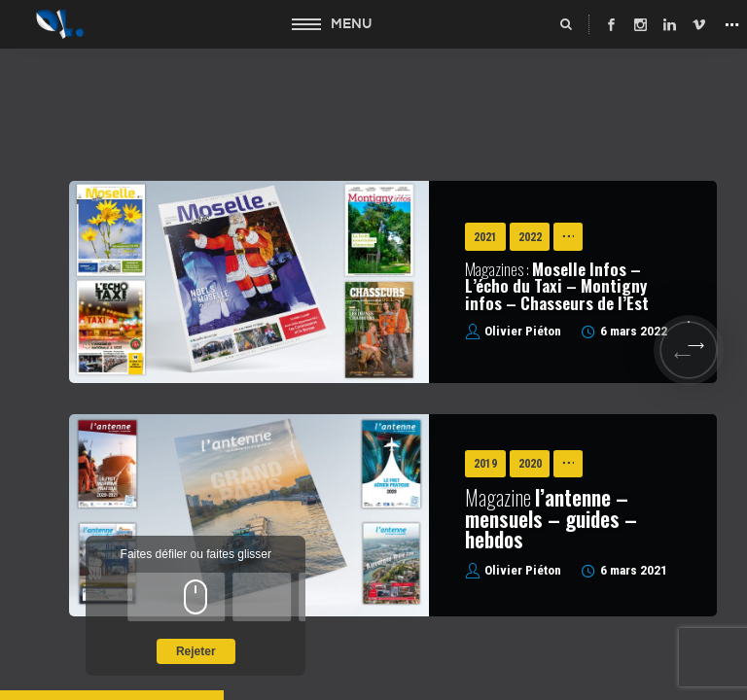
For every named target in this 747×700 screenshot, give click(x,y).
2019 (485, 464)
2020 (530, 464)
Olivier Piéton (523, 331)
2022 (530, 237)
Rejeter (196, 651)
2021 (485, 237)
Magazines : (557, 285)
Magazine (551, 518)
